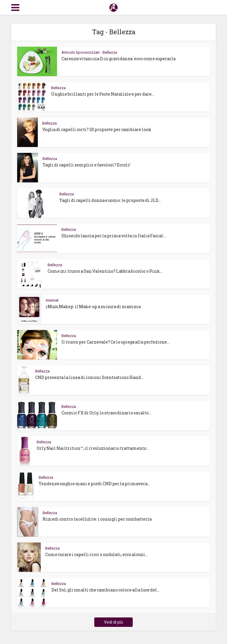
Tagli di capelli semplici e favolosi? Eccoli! (86, 165)
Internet (52, 300)
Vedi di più (113, 622)
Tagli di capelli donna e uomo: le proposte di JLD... (110, 200)
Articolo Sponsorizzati (81, 52)
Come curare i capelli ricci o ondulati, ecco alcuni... (97, 554)
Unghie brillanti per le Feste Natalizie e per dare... (103, 94)
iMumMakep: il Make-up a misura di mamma (93, 307)
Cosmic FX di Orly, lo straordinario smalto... (106, 413)
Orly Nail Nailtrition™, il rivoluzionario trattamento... (93, 448)
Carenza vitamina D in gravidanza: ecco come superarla (119, 59)
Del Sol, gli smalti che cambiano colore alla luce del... (106, 590)
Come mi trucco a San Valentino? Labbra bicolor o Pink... (105, 271)
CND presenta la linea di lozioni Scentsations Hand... (89, 377)
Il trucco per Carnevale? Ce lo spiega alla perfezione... (116, 342)
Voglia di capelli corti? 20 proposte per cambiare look (97, 129)
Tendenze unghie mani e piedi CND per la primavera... (94, 484)
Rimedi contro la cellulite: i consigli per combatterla (97, 519)
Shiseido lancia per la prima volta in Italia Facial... (114, 236)
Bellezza (110, 52)
